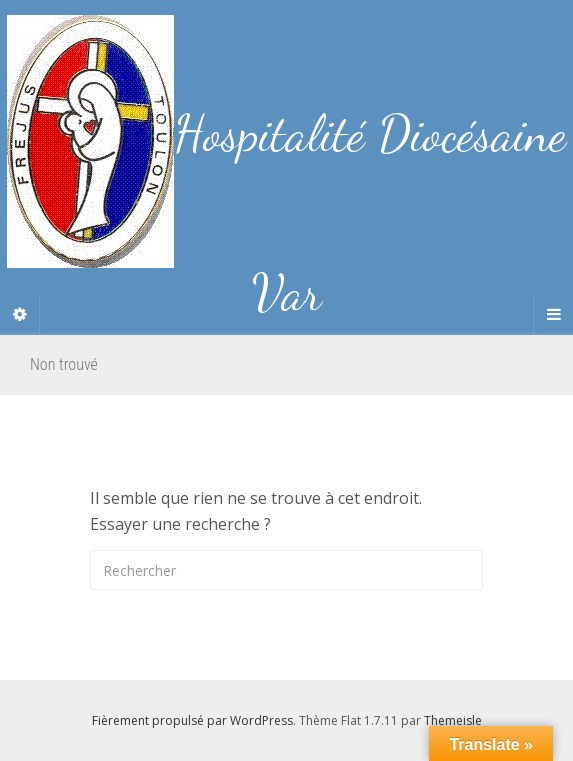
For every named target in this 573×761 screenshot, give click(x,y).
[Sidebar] (20, 314)
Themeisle (453, 720)
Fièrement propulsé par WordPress (192, 720)
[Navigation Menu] (553, 314)
